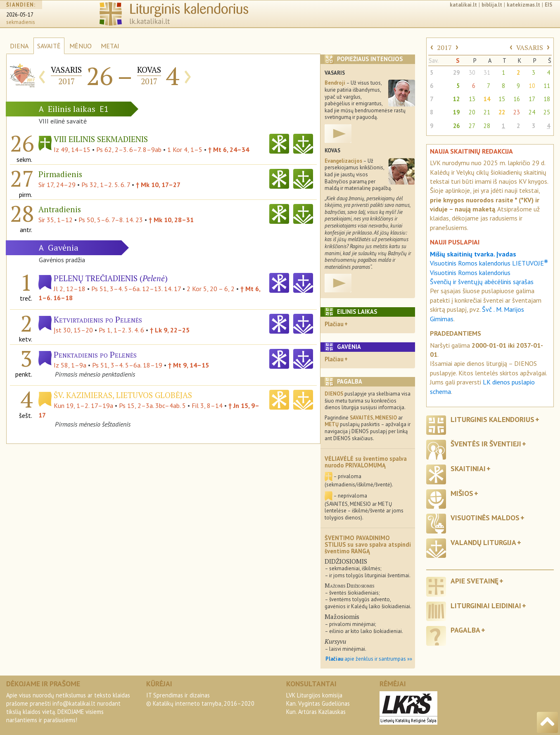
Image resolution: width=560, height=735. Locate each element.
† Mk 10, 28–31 (171, 220)
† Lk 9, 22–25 (170, 330)
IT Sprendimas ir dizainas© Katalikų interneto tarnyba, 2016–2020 (200, 699)
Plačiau (334, 324)
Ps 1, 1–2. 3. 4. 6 (121, 330)
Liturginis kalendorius (492, 419)
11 (547, 86)
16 (517, 99)
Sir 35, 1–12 (56, 220)
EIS (548, 5)
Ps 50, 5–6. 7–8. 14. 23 (111, 220)
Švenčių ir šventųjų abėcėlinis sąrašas (482, 282)
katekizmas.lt (523, 5)
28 (487, 126)
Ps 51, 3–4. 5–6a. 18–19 (127, 365)
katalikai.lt (463, 5)
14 (487, 99)
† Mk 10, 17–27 (158, 185)
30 (472, 72)
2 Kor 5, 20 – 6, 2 (211, 289)
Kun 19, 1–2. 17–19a (83, 405)
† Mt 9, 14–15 (189, 365)
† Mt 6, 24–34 (229, 149)
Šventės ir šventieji (486, 444)
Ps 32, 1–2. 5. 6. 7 (106, 185)
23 (517, 112)
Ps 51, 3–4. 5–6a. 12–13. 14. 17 (136, 289)
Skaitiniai (468, 468)
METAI (110, 46)
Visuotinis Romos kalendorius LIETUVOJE (489, 263)
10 (532, 86)
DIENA (19, 46)
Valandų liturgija (483, 542)
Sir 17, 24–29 (57, 185)
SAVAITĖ (49, 46)
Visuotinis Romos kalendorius (470, 273)
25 (547, 112)
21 (487, 112)
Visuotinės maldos (485, 518)
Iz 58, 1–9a (70, 365)
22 (502, 112)
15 (502, 99)
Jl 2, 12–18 (70, 289)
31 (487, 72)
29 (456, 72)
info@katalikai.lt (74, 703)
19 (456, 112)
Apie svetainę (475, 581)
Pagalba (465, 630)
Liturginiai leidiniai (486, 606)
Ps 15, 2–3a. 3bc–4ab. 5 (152, 405)
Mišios (462, 493)
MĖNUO (81, 46)
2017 (444, 47)
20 (472, 112)
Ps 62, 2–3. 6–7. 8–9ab (129, 149)
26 (456, 126)
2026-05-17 (20, 15)
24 (532, 112)
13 (472, 99)
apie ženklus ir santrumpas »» (369, 659)
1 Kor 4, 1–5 (185, 149)
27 (472, 126)
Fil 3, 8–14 (207, 405)
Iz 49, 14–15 (72, 149)
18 (547, 99)
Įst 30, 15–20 (73, 330)
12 (456, 99)
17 (532, 99)
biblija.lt (492, 5)
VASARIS (530, 47)
